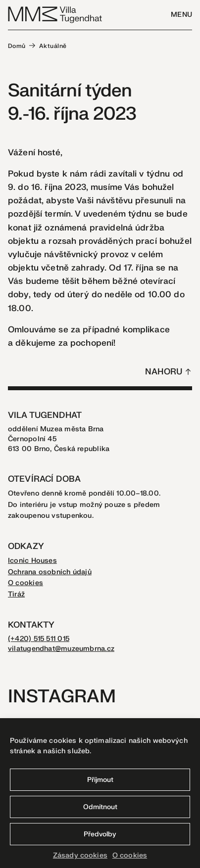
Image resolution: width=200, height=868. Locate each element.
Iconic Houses (32, 561)
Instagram (62, 697)
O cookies (130, 855)
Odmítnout (100, 807)
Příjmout (100, 780)
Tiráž (16, 594)
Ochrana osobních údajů (50, 572)
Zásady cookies (80, 855)
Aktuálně (53, 46)
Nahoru (164, 372)
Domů (17, 46)
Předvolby (100, 834)
